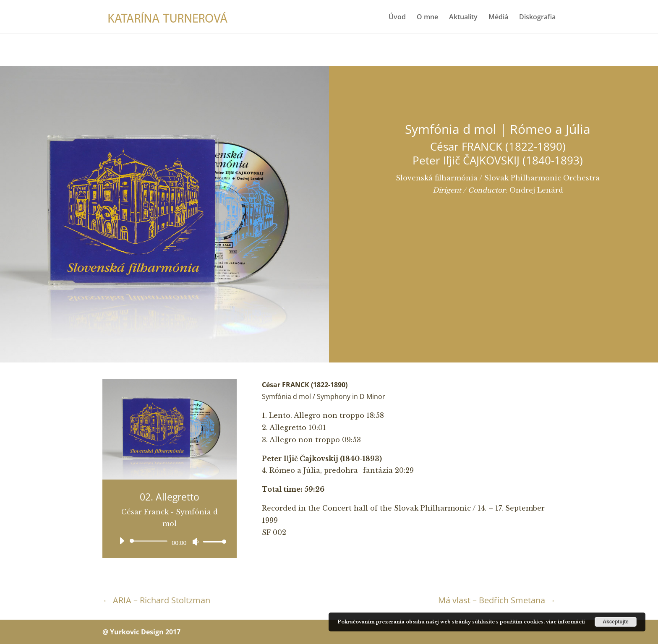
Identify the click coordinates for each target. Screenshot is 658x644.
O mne (427, 18)
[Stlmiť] (196, 542)
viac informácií (565, 622)
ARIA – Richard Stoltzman (156, 600)
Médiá (498, 18)
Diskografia (537, 18)
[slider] (150, 541)
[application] (170, 541)
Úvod (397, 18)
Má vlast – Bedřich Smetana (497, 600)
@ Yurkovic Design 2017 (141, 632)
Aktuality (463, 18)
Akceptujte (615, 622)
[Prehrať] (122, 541)
